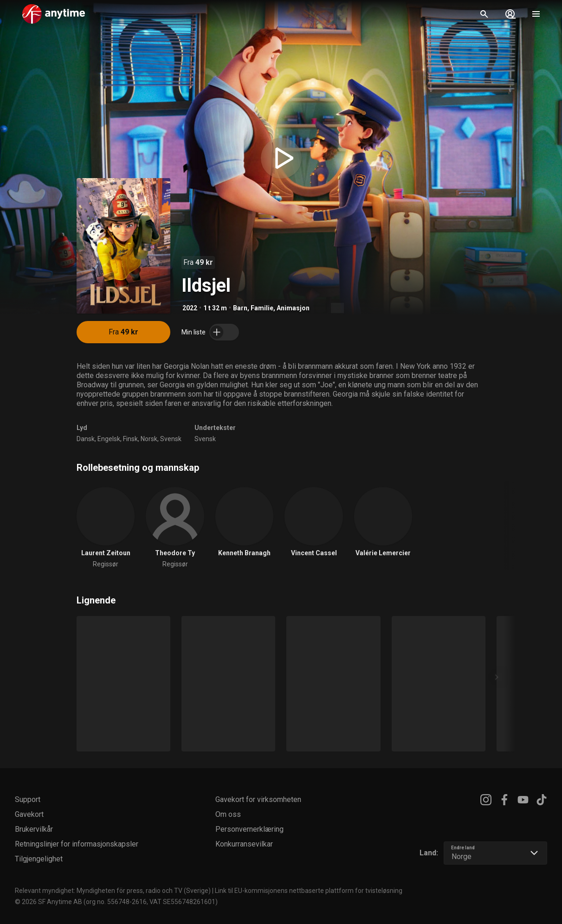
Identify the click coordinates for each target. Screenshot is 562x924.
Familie (262, 308)
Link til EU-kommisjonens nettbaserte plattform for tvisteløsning (309, 891)
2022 (190, 308)
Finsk (130, 439)
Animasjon (293, 308)
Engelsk (109, 439)
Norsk (149, 439)
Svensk (171, 439)
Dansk (86, 439)
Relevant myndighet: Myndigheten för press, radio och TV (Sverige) (113, 891)
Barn (240, 308)
